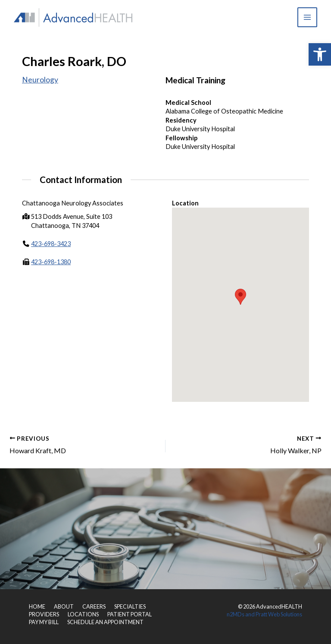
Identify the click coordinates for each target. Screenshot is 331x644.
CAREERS (94, 606)
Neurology (40, 80)
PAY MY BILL (44, 622)
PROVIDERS (44, 614)
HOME (37, 606)
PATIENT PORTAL (130, 614)
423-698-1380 (51, 262)
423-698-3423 (51, 244)
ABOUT (64, 606)
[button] (320, 54)
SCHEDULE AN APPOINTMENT (105, 622)
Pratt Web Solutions (279, 614)
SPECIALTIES (130, 606)
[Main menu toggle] (307, 17)
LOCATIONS (83, 614)
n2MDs (236, 614)
